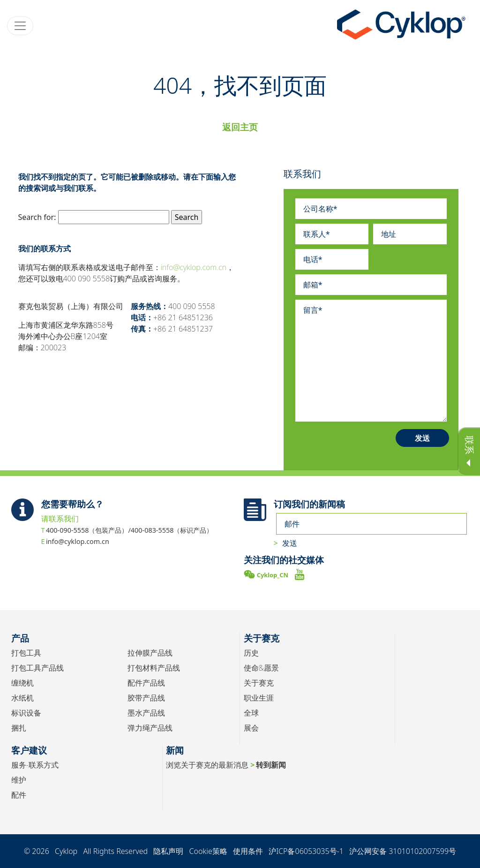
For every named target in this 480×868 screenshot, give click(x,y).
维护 (19, 780)
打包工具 (26, 653)
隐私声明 (168, 851)
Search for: (37, 217)
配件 (19, 795)
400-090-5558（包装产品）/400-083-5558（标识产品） (130, 530)
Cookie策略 (208, 851)
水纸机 (22, 698)
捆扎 (19, 728)
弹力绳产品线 (150, 728)
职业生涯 (259, 698)
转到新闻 (271, 765)
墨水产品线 (146, 713)
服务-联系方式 (35, 765)
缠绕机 (22, 683)
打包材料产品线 (154, 668)
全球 (251, 713)
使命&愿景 (261, 668)
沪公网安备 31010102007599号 (403, 851)
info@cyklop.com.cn (194, 267)
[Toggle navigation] (20, 26)
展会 (251, 728)
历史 (251, 653)
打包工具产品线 (37, 668)
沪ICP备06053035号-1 (306, 851)
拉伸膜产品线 (150, 653)
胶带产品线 (146, 698)
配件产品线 (146, 683)
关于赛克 (259, 683)
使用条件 (248, 851)
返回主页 (240, 127)
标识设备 (26, 713)
